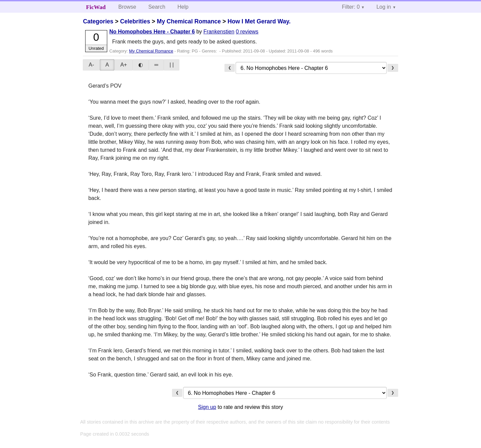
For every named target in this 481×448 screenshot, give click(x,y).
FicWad (96, 7)
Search (157, 7)
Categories (98, 21)
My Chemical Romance (189, 21)
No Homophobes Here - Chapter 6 (152, 32)
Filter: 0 (351, 7)
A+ (124, 65)
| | (172, 65)
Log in (384, 7)
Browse (127, 7)
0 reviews (247, 32)
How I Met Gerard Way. (259, 21)
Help (183, 7)
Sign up (207, 407)
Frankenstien (219, 32)
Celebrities (135, 21)
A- (91, 65)
